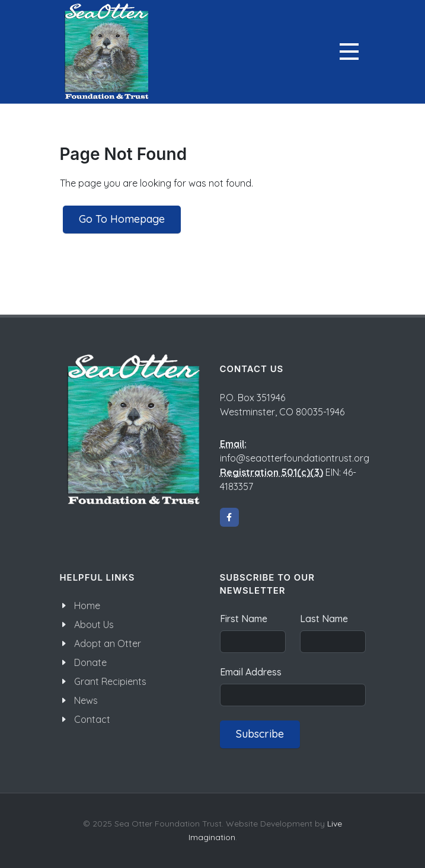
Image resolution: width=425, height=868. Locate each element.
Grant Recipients (110, 681)
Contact (92, 719)
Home (87, 606)
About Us (94, 624)
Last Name (324, 619)
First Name (244, 619)
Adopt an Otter (108, 643)
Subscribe (260, 734)
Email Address (251, 672)
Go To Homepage (122, 219)
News (86, 700)
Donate (90, 662)
